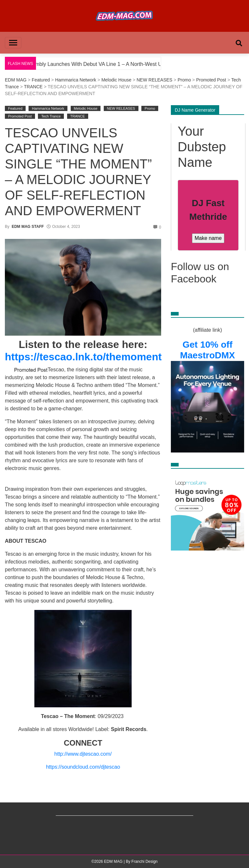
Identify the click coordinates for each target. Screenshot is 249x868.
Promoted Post (211, 80)
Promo (184, 80)
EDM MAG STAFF (28, 227)
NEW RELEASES (154, 80)
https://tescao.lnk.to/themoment (83, 357)
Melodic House (117, 80)
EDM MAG (16, 80)
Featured (41, 80)
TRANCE (33, 87)
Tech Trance (51, 116)
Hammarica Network (76, 80)
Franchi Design (144, 862)
